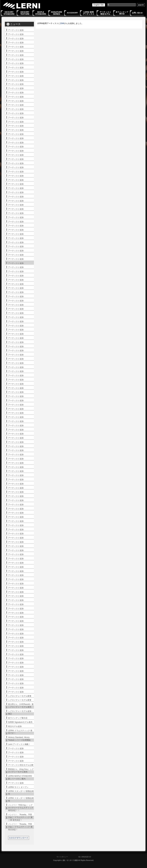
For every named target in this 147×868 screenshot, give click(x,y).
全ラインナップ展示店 (122, 13)
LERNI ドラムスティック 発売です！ (20, 732)
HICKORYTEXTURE (25, 13)
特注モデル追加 (15, 726)
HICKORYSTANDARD (9, 13)
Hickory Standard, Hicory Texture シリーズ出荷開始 (19, 739)
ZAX (62, 23)
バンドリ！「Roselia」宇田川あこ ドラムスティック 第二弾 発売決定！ (20, 817)
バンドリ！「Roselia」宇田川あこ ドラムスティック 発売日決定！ (20, 827)
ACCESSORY (72, 13)
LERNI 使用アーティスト (89, 13)
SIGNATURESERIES (57, 13)
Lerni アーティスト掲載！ (19, 744)
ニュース (15, 24)
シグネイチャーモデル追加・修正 (21, 713)
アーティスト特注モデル (105, 13)
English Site (99, 5)
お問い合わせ (137, 13)
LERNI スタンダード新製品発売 (21, 793)
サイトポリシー (62, 857)
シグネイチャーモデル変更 (20, 696)
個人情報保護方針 (85, 857)
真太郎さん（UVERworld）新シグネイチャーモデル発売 (21, 706)
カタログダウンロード (19, 838)
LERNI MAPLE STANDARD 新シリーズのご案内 (20, 777)
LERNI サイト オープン (18, 787)
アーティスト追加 (16, 30)
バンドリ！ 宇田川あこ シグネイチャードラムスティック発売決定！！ (21, 808)
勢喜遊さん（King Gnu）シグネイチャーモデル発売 (21, 771)
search (141, 5)
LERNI (22, 6)
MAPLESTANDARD (41, 13)
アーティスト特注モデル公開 (21, 765)
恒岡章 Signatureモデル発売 (20, 722)
